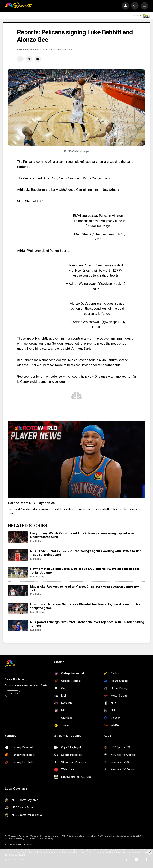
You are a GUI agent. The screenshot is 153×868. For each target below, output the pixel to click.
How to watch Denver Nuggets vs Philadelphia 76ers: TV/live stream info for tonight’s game (85, 606)
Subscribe (13, 694)
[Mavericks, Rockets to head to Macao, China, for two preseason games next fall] (18, 590)
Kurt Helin (35, 541)
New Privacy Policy (15, 839)
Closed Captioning (49, 836)
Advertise (23, 836)
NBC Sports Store (75, 836)
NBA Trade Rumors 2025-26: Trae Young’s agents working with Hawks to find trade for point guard (86, 553)
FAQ (63, 836)
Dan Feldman (27, 50)
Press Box (91, 836)
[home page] (18, 6)
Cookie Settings (46, 839)
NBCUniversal (25, 845)
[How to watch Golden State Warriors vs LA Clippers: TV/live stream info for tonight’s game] (18, 573)
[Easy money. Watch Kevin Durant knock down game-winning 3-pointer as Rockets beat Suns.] (18, 537)
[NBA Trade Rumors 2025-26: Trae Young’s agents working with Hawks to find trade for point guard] (18, 555)
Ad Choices (11, 836)
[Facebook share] (20, 59)
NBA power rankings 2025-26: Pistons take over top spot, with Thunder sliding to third (87, 624)
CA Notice (31, 839)
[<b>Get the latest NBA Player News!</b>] (77, 460)
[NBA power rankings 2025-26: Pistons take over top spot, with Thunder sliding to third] (18, 626)
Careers (34, 836)
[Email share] (38, 59)
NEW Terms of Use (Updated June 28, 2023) (120, 836)
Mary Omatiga (38, 576)
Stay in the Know (14, 679)
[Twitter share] (29, 59)
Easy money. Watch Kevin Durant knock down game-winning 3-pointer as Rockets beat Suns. (82, 535)
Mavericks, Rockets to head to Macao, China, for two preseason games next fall (85, 588)
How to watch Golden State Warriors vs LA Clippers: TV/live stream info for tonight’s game (85, 571)
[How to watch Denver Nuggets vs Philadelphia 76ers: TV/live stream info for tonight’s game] (18, 608)
